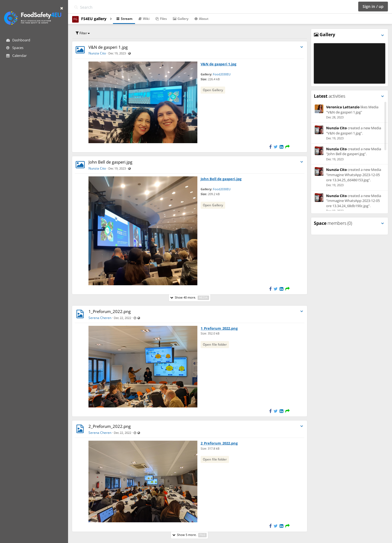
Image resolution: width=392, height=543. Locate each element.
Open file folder (215, 344)
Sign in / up (373, 6)
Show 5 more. (189, 535)
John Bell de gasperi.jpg (110, 162)
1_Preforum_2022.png (110, 311)
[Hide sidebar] (62, 8)
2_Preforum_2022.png (110, 426)
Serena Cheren (100, 318)
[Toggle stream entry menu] (302, 47)
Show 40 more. (190, 298)
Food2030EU (222, 74)
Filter (83, 33)
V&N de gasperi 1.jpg (108, 47)
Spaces (15, 48)
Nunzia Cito (97, 53)
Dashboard (18, 40)
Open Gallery (213, 90)
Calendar (16, 56)
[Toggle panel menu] (382, 35)
